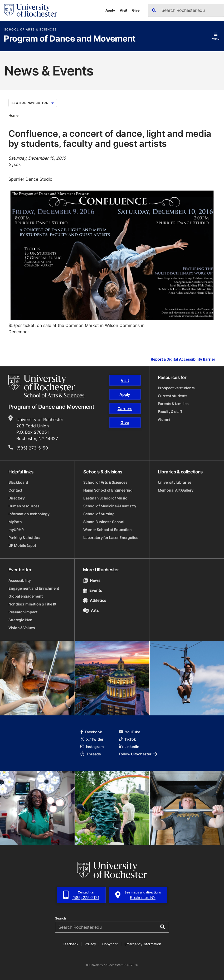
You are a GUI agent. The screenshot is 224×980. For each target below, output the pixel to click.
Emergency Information (143, 944)
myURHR (16, 530)
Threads (91, 754)
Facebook (91, 732)
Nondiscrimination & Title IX (32, 604)
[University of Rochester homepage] (31, 10)
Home (13, 115)
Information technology (29, 514)
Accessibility (20, 580)
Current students (173, 396)
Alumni (164, 419)
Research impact (23, 612)
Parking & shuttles (24, 537)
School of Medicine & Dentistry (110, 506)
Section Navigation (33, 103)
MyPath (15, 522)
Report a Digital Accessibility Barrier (183, 359)
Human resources (24, 506)
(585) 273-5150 (32, 448)
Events (92, 590)
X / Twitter (92, 739)
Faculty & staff (170, 411)
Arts (91, 610)
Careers (125, 409)
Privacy (90, 944)
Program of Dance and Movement (69, 39)
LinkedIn (129, 747)
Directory (16, 498)
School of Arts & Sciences (30, 30)
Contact (15, 490)
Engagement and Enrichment (34, 588)
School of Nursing (99, 514)
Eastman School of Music (105, 498)
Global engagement (25, 596)
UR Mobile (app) (22, 545)
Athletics (95, 600)
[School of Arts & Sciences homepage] (46, 386)
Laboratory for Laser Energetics (111, 537)
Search (60, 918)
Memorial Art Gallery (176, 490)
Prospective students (176, 388)
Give (136, 10)
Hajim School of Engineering (108, 490)
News (92, 580)
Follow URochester (138, 754)
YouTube (130, 732)
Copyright (110, 944)
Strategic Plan (20, 620)
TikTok (127, 739)
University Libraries (175, 482)
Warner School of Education (108, 530)
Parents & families (173, 404)
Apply (110, 10)
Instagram (92, 747)
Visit (123, 10)
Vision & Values (22, 628)
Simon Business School (104, 522)
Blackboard (18, 482)
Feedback (70, 944)
